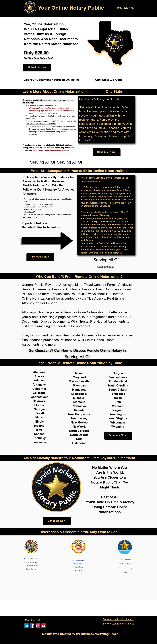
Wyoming (118, 427)
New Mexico (79, 422)
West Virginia (118, 418)
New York (79, 427)
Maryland (79, 377)
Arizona (39, 380)
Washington (118, 414)
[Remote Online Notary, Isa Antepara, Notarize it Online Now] (32, 626)
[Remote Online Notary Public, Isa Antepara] (38, 626)
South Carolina (118, 385)
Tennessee (118, 394)
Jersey (83, 418)
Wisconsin (118, 422)
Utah (118, 402)
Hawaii (39, 413)
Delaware (39, 401)
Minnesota (79, 390)
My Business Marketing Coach (97, 634)
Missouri (79, 398)
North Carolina (79, 431)
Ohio (79, 439)
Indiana (39, 426)
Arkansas (39, 384)
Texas (118, 398)
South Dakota (118, 390)
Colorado (39, 393)
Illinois (39, 422)
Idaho (39, 417)
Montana (79, 402)
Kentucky (39, 438)
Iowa (39, 430)
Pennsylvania (118, 377)
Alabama (39, 372)
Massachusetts (79, 381)
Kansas (39, 434)
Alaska (39, 376)
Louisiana (39, 442)
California (39, 389)
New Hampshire (79, 414)
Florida (39, 405)
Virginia (118, 410)
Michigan (79, 385)
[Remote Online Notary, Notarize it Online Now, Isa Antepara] (26, 626)
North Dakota (79, 435)
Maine (79, 373)
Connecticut (39, 397)
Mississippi (79, 394)
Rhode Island (118, 381)
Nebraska (79, 406)
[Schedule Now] (37, 67)
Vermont (118, 406)
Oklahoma (79, 443)
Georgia (39, 409)
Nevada (79, 410)
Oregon (118, 373)
